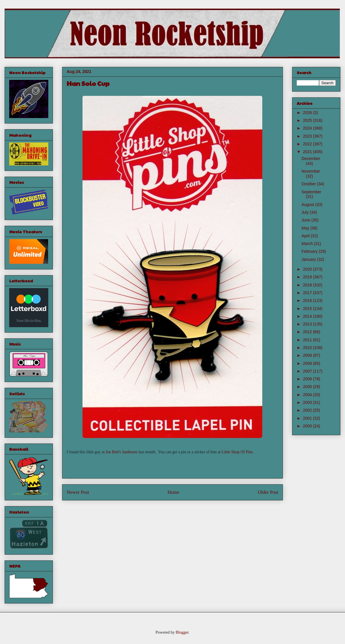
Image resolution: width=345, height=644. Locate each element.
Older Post (268, 492)
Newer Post (78, 492)
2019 (308, 277)
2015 (308, 308)
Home (174, 492)
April (306, 236)
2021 (308, 152)
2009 (308, 355)
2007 (308, 371)
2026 (308, 113)
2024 (308, 128)
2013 (308, 324)
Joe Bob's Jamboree (121, 452)
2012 (308, 332)
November (311, 171)
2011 (308, 340)
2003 (308, 402)
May (306, 228)
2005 (308, 387)
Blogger (182, 632)
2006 (308, 379)
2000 (308, 426)
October (309, 184)
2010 (308, 348)
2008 (308, 363)
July (306, 212)
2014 (308, 316)
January (309, 259)
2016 (308, 300)
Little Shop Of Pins (237, 452)
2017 (308, 293)
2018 (308, 285)
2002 (308, 410)
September (311, 192)
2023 (308, 136)
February (310, 251)
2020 (308, 269)
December (311, 159)
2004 (308, 395)
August (308, 205)
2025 (308, 120)
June (306, 220)
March (308, 244)
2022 (308, 144)
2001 (308, 418)
